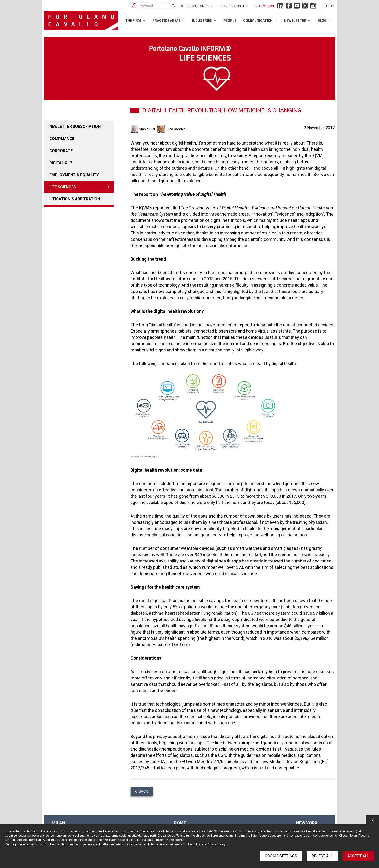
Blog (322, 21)
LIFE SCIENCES (63, 187)
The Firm (133, 21)
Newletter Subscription (75, 127)
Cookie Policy (192, 844)
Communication (258, 21)
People (230, 21)
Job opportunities (233, 6)
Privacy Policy (216, 844)
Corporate (61, 151)
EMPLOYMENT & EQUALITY (74, 175)
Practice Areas (166, 21)
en (333, 6)
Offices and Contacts (197, 6)
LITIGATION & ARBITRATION (75, 199)
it (327, 6)
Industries (202, 21)
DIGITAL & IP (61, 163)
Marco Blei (147, 129)
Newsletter (295, 21)
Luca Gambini (176, 129)
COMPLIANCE (62, 139)
